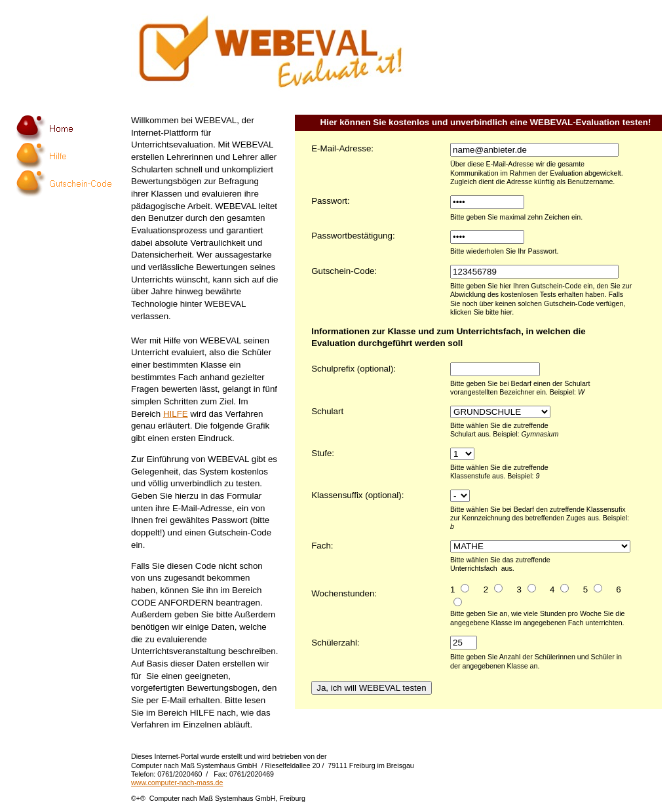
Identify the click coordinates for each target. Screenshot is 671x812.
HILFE (176, 414)
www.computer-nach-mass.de (177, 783)
